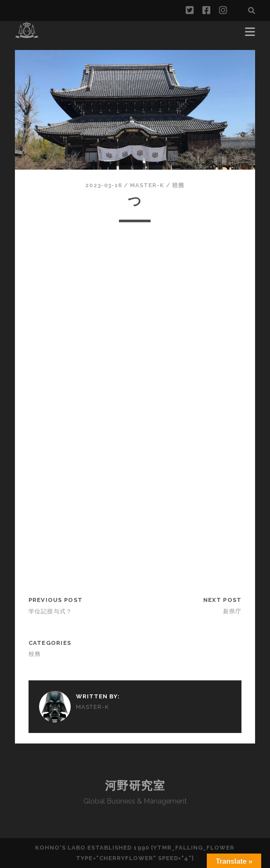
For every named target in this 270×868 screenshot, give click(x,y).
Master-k (147, 185)
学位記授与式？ (50, 611)
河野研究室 (135, 786)
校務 (178, 185)
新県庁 (232, 611)
